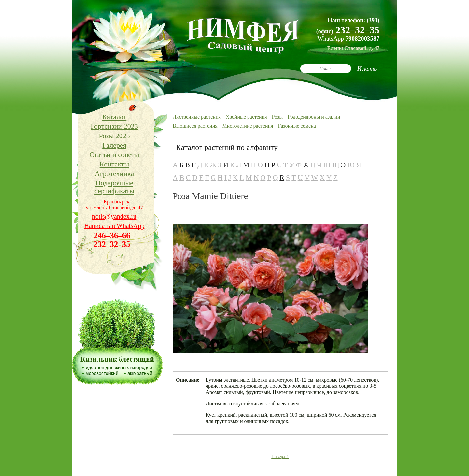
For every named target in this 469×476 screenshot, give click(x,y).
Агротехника (114, 173)
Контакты (114, 164)
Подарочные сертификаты (114, 187)
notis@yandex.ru (114, 216)
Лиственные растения (197, 117)
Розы (277, 117)
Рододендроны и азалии (314, 117)
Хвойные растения (246, 117)
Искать (367, 69)
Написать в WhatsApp (114, 226)
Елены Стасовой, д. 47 (353, 48)
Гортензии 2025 (114, 126)
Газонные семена (297, 126)
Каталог (114, 117)
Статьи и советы (114, 155)
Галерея (114, 145)
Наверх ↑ (280, 457)
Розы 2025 (114, 136)
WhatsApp (348, 39)
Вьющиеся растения (195, 126)
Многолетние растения (248, 126)
